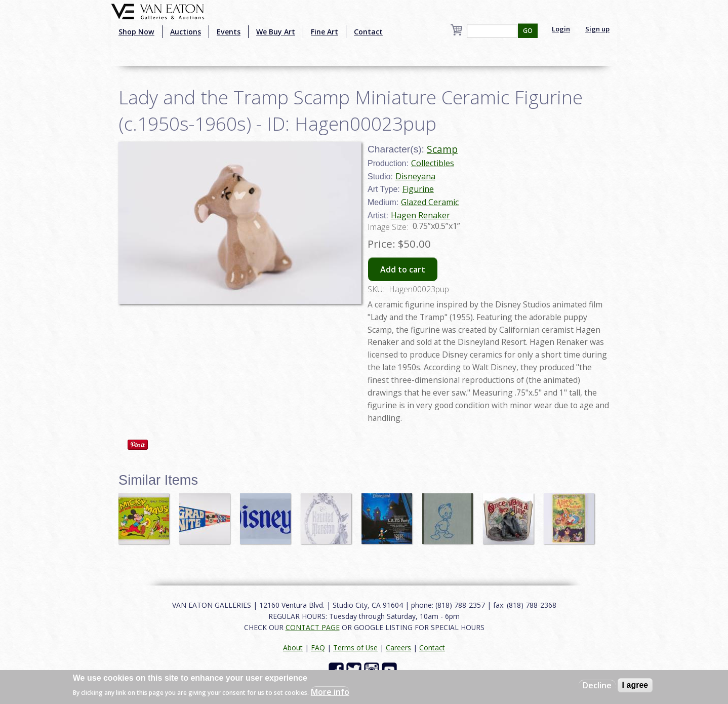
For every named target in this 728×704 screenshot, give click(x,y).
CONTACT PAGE (313, 627)
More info (330, 692)
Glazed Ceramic (430, 202)
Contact (368, 32)
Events (229, 32)
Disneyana (415, 176)
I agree (635, 685)
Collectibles (433, 163)
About (293, 648)
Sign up (597, 29)
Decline (597, 685)
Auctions (186, 32)
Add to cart (403, 269)
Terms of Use (355, 648)
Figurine (418, 189)
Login (561, 29)
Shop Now (136, 32)
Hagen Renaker (420, 215)
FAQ (318, 648)
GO (528, 31)
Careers (398, 648)
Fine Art (325, 32)
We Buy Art (276, 32)
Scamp (442, 149)
